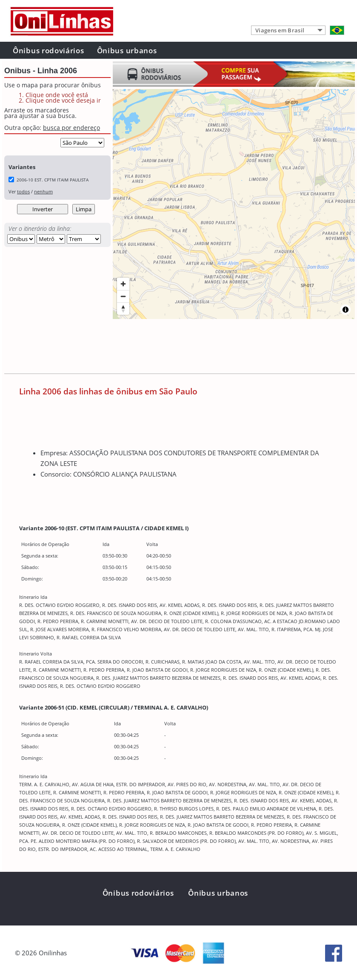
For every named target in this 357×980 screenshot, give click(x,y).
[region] (234, 204)
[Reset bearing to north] (123, 309)
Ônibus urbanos (127, 50)
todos (23, 191)
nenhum (43, 191)
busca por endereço (71, 128)
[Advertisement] (159, 348)
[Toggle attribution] (346, 310)
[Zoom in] (123, 284)
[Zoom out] (123, 296)
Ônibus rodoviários (49, 50)
